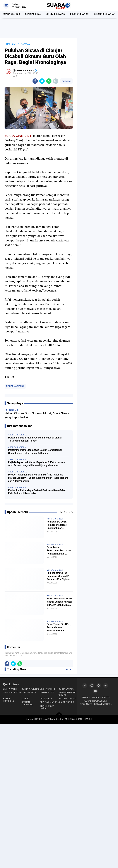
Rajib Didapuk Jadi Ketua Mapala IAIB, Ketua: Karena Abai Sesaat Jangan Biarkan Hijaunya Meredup (37, 464)
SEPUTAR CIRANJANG (27, 703)
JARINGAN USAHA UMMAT (67, 694)
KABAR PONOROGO (9, 700)
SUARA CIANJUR (12, 15)
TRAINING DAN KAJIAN (47, 707)
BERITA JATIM (10, 689)
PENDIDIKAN (46, 699)
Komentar (66, 81)
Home (7, 44)
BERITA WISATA (66, 689)
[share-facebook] (35, 81)
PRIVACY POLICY (100, 698)
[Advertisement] (59, 28)
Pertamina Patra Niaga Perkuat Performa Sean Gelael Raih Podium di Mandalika (37, 492)
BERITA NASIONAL (15, 386)
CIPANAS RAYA (35, 15)
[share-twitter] (42, 81)
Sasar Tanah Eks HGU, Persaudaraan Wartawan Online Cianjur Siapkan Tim (58, 629)
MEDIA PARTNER (102, 704)
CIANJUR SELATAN (59, 15)
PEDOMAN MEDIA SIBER (95, 701)
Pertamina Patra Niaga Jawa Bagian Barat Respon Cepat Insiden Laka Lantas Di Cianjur (35, 452)
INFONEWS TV (47, 693)
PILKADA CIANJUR (84, 15)
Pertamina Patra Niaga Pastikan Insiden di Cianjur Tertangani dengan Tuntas (35, 439)
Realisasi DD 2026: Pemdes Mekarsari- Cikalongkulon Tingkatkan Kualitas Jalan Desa (59, 526)
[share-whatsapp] (49, 81)
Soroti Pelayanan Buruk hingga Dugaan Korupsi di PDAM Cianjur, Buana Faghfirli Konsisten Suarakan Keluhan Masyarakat (59, 603)
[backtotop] (59, 715)
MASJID (25, 699)
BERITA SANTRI (47, 689)
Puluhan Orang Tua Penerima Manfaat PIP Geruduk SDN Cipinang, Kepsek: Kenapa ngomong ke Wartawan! (60, 577)
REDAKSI (86, 698)
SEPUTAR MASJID (49, 702)
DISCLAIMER (86, 704)
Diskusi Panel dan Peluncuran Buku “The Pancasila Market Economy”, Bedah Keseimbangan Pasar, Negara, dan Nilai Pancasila (38, 478)
